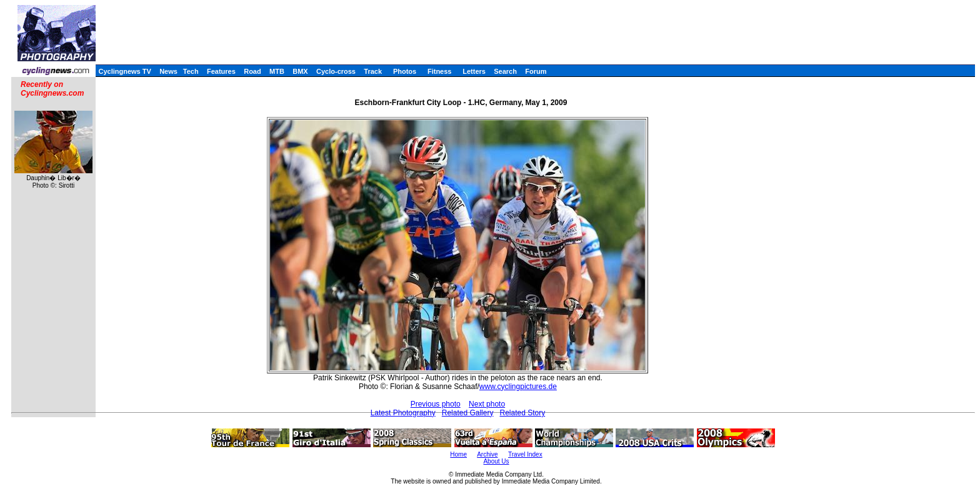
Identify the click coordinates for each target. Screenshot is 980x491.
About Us (496, 461)
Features (221, 71)
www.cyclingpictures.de (518, 387)
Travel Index (525, 454)
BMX (300, 71)
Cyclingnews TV (124, 71)
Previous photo (436, 404)
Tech (191, 71)
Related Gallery (468, 413)
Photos (405, 71)
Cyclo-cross (336, 71)
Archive (487, 454)
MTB (277, 71)
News (168, 71)
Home (458, 454)
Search (505, 71)
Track (373, 71)
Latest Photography (403, 413)
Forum (536, 71)
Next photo (487, 404)
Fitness (440, 71)
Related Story (522, 413)
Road (252, 71)
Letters (474, 71)
